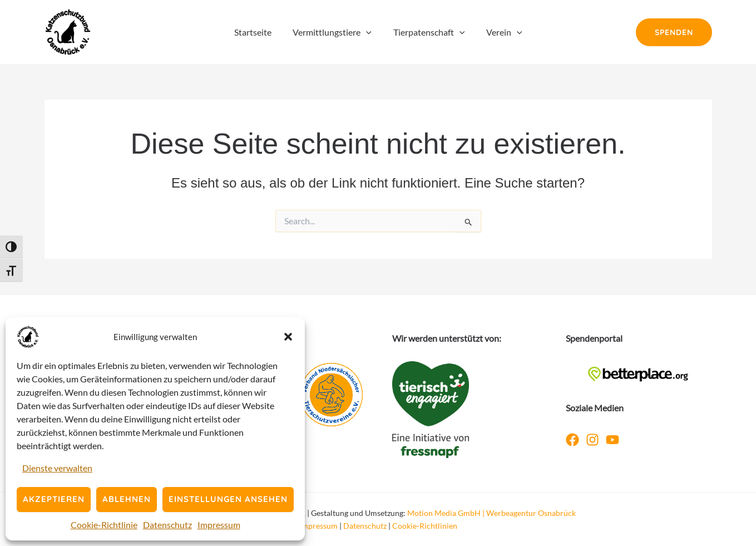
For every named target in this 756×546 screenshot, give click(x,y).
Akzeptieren (54, 499)
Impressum (219, 525)
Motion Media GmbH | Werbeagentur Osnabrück (491, 513)
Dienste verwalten (57, 468)
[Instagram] (592, 440)
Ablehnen (127, 499)
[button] (288, 337)
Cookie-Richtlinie (104, 525)
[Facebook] (572, 440)
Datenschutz (167, 525)
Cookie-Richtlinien (425, 526)
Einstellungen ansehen (228, 499)
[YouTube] (612, 440)
